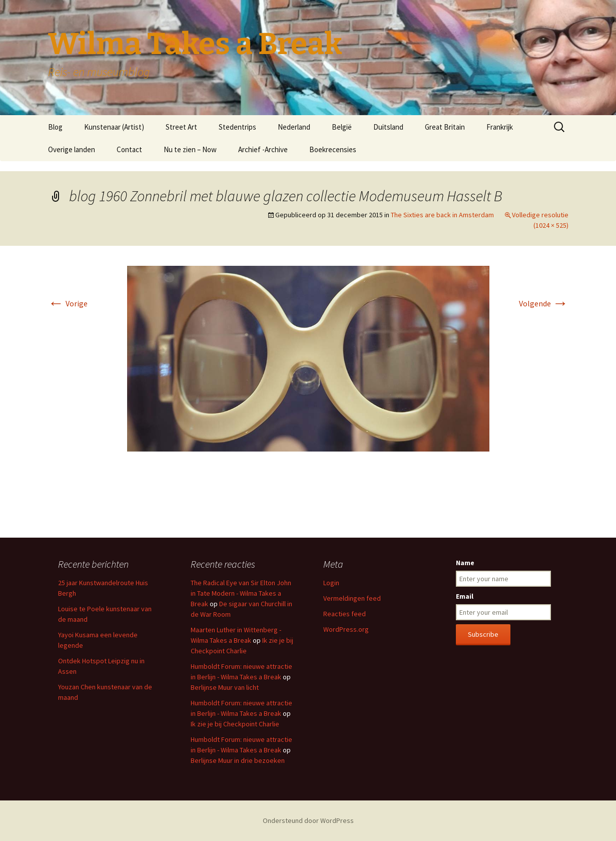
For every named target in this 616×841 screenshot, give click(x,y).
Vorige (68, 303)
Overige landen (72, 149)
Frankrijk (500, 127)
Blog (55, 127)
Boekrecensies (333, 149)
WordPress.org (346, 629)
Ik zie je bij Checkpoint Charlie (235, 724)
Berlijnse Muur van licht (225, 687)
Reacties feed (345, 614)
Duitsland (388, 127)
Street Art (181, 127)
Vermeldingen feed (352, 598)
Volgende (544, 303)
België (342, 127)
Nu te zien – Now (190, 149)
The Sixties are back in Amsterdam (442, 215)
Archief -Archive (263, 149)
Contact (129, 149)
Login (331, 583)
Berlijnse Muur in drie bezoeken (238, 760)
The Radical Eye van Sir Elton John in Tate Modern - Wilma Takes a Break (241, 593)
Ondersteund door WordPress (308, 820)
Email (465, 596)
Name (465, 563)
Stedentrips (237, 127)
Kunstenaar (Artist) (114, 127)
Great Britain (445, 127)
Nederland (294, 127)
